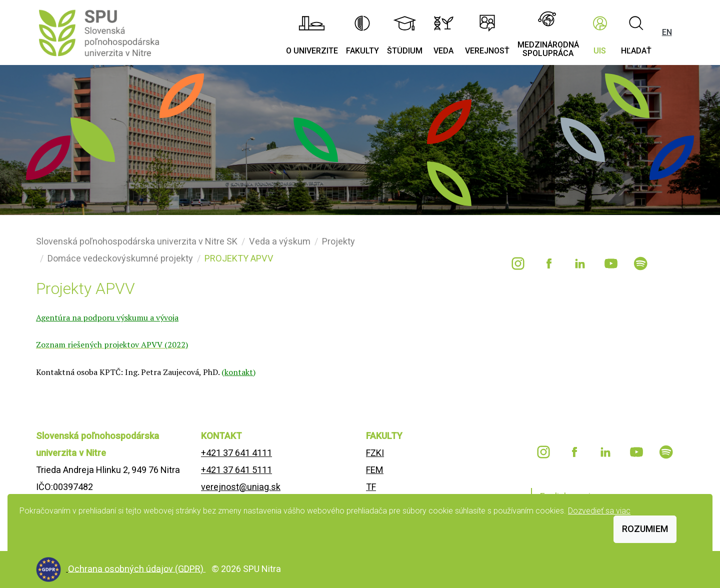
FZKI (375, 453)
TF (371, 487)
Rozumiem (645, 529)
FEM (375, 470)
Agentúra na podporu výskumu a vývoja (107, 317)
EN (667, 32)
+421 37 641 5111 (236, 470)
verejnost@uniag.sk (241, 487)
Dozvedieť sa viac (599, 511)
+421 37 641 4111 (236, 453)
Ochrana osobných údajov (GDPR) (137, 568)
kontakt (239, 372)
